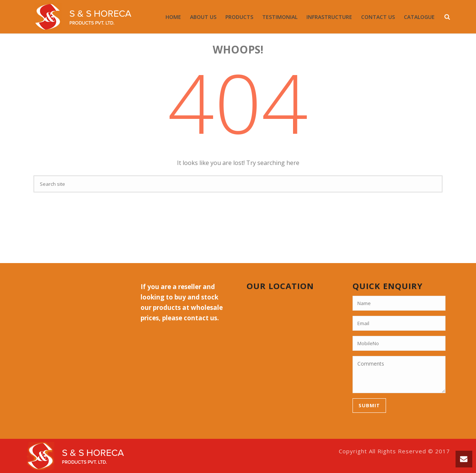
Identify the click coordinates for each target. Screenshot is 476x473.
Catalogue (419, 17)
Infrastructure (329, 17)
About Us (203, 17)
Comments (399, 375)
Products (239, 17)
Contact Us (378, 17)
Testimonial (280, 17)
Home (173, 17)
